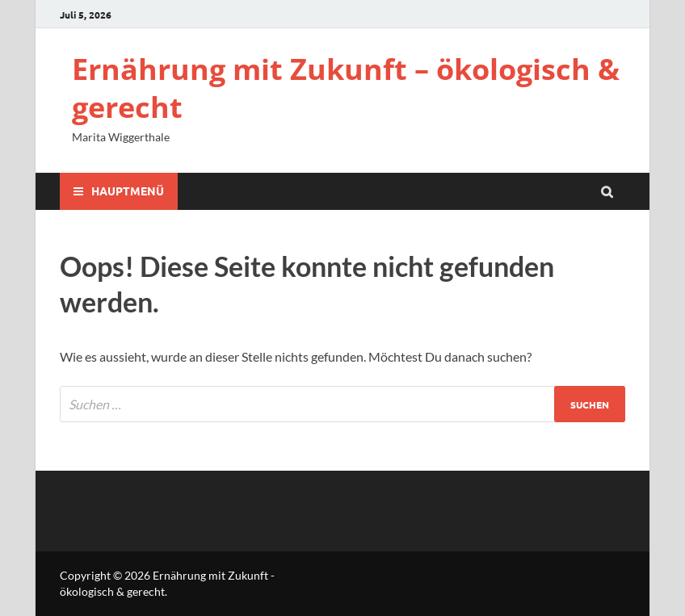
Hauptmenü (128, 191)
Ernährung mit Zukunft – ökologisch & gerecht (346, 88)
